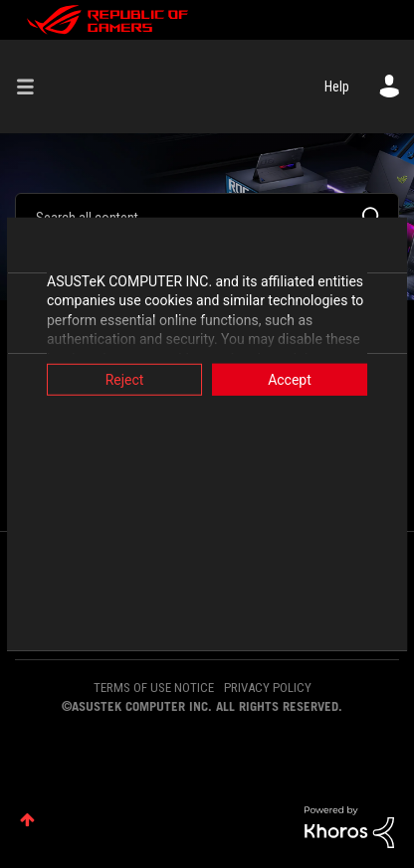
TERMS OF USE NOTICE (154, 688)
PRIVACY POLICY (268, 688)
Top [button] (27, 820)
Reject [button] (121, 379)
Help (337, 87)
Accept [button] (294, 379)
